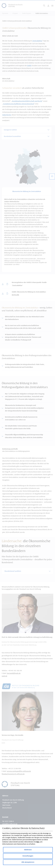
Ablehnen (28, 850)
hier (38, 842)
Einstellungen (28, 856)
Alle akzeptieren (28, 862)
